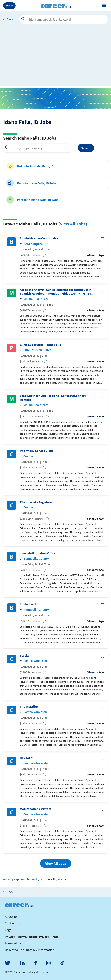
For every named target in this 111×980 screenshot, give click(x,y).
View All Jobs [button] (56, 863)
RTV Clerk (27, 758)
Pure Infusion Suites (37, 350)
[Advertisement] (55, 58)
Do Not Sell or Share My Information (30, 950)
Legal (8, 930)
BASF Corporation (36, 244)
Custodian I (28, 604)
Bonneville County (36, 558)
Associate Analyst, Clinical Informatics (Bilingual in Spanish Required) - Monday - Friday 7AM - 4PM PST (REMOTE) (56, 292)
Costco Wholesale (36, 661)
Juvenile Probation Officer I (39, 553)
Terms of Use (14, 943)
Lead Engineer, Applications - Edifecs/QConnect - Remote (53, 398)
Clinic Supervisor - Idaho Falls (40, 345)
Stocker (25, 655)
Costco (28, 456)
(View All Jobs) (73, 224)
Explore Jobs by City (27, 879)
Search (86, 148)
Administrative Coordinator (39, 238)
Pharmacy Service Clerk (36, 451)
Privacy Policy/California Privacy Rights (32, 937)
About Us (11, 916)
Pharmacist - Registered (37, 502)
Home (7, 879)
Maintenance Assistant (36, 809)
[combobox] (38, 148)
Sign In (9, 6)
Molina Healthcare (36, 299)
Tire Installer (29, 707)
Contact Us (12, 923)
